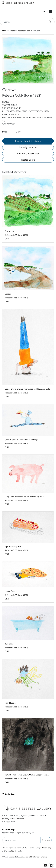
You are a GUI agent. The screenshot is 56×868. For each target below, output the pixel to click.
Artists (13, 30)
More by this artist (28, 147)
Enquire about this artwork (28, 141)
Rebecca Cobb (24, 30)
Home (5, 30)
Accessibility (28, 857)
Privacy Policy (46, 848)
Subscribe (46, 840)
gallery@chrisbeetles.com (13, 818)
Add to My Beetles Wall (28, 153)
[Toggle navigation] (51, 12)
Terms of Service (11, 851)
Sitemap (44, 857)
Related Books (28, 160)
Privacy (37, 857)
